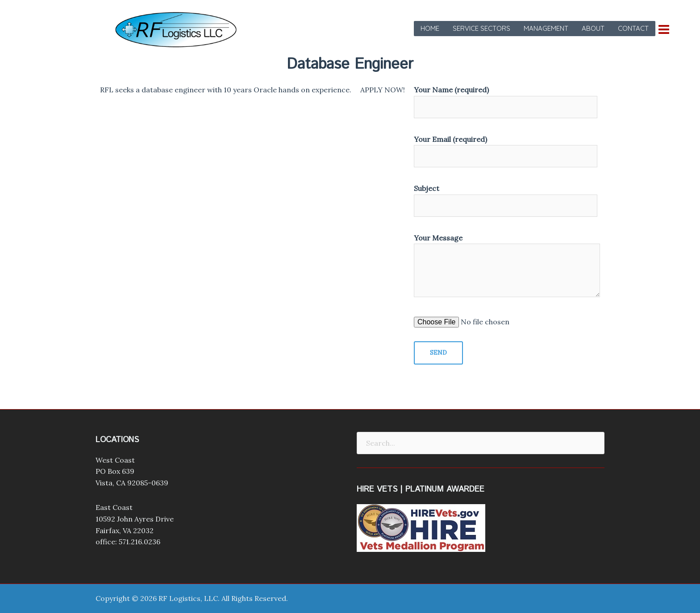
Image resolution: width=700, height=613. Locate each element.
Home (430, 28)
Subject (506, 197)
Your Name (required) (506, 98)
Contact (633, 28)
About (593, 28)
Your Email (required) (506, 148)
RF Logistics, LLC (188, 598)
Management (546, 28)
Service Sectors (481, 28)
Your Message (507, 266)
